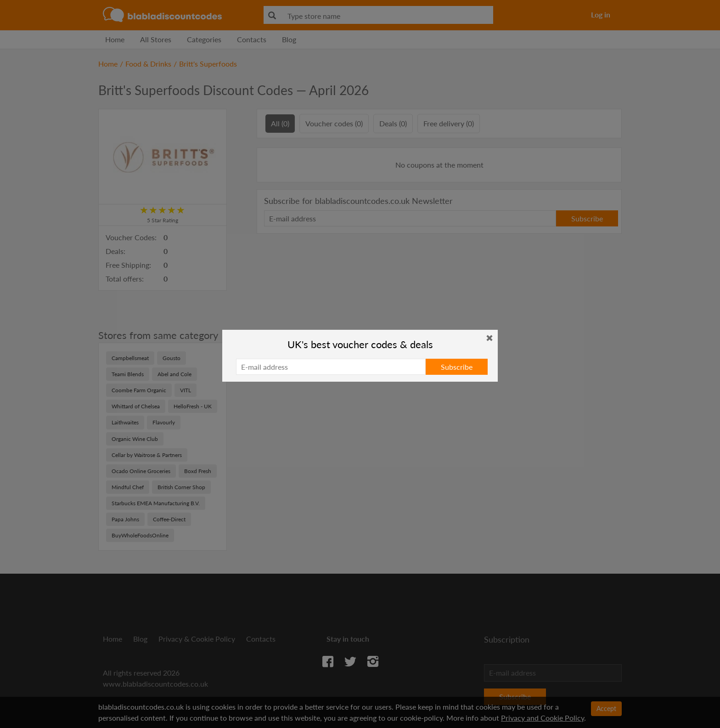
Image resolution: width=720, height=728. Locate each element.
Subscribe (457, 367)
